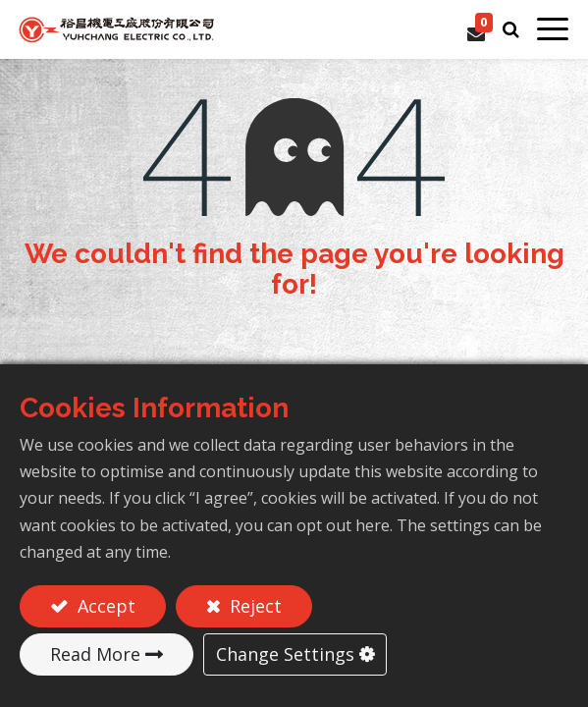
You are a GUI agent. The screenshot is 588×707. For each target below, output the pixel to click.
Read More (95, 654)
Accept (104, 606)
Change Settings (285, 654)
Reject (253, 606)
